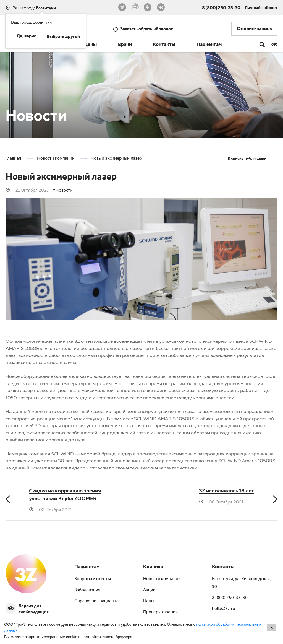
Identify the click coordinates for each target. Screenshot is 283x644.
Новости (64, 190)
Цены (90, 45)
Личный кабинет (261, 7)
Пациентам (209, 45)
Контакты (164, 45)
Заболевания (87, 590)
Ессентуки (46, 8)
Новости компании (162, 579)
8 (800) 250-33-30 (221, 7)
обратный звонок (147, 29)
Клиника (153, 567)
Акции (149, 590)
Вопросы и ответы (93, 579)
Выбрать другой (63, 37)
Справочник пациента (96, 601)
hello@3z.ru (224, 609)
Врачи (125, 45)
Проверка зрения (160, 612)
